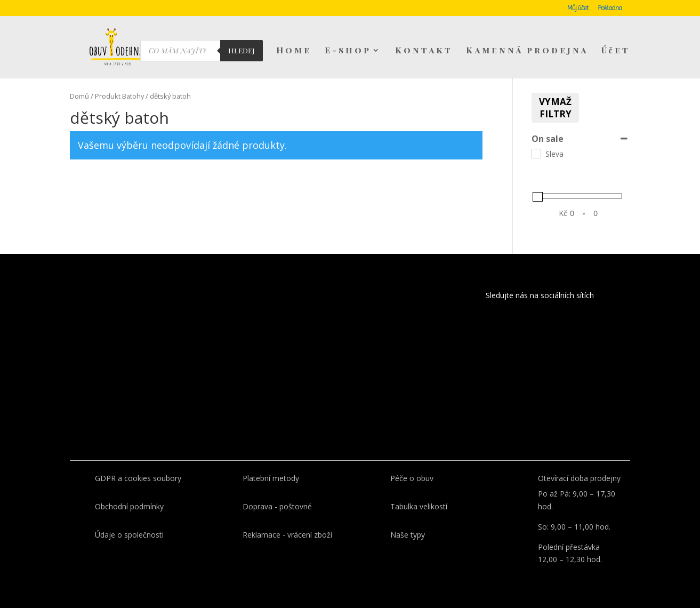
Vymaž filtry (555, 108)
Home (294, 51)
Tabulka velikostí (419, 506)
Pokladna (610, 8)
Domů (79, 96)
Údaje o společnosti (129, 535)
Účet (616, 51)
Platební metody (271, 478)
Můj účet (578, 8)
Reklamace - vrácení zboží (287, 535)
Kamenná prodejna (527, 51)
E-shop (348, 51)
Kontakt (424, 51)
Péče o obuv (412, 478)
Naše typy (408, 535)
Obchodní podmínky (129, 506)
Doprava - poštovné (277, 506)
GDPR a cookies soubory (138, 478)
